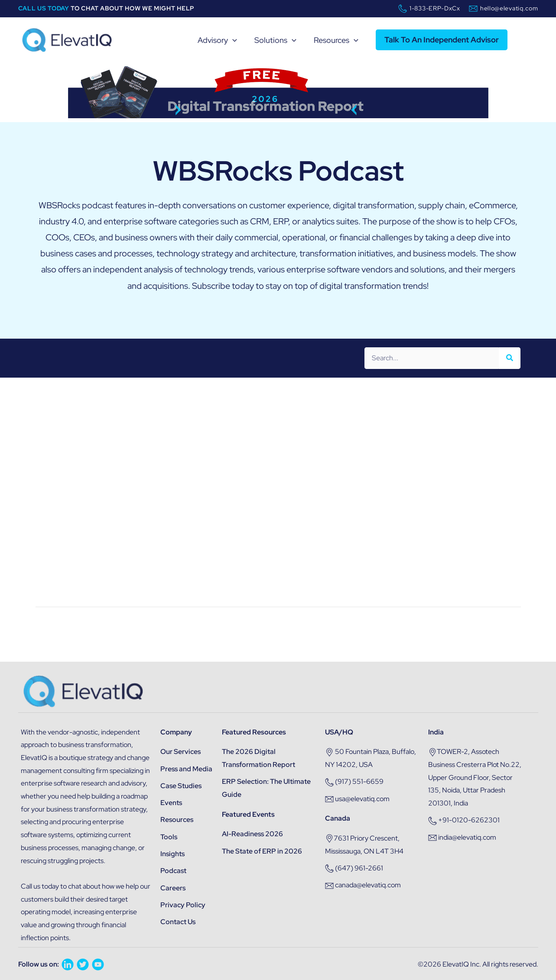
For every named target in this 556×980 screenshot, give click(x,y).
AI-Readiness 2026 (252, 834)
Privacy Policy (183, 905)
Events (171, 803)
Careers (173, 888)
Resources (177, 820)
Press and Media (186, 769)
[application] (230, 40)
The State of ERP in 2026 (262, 851)
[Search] (510, 358)
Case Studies (181, 786)
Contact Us (178, 922)
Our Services (180, 752)
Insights (172, 854)
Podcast (173, 871)
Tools (169, 837)
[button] (443, 40)
